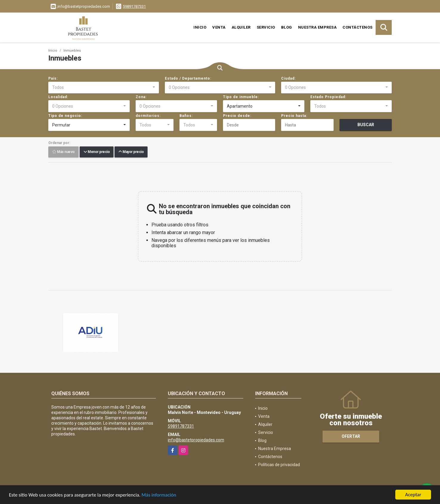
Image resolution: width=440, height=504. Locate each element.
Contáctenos (358, 27)
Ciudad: (288, 78)
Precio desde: (237, 116)
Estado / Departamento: (188, 78)
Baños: (186, 116)
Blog (287, 27)
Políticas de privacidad (279, 465)
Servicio (266, 27)
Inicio (200, 27)
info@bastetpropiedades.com (196, 440)
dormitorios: (148, 116)
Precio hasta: (294, 116)
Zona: (141, 97)
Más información (159, 495)
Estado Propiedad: (328, 97)
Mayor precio (131, 152)
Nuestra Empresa (317, 27)
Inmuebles (72, 51)
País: (53, 78)
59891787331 (134, 6)
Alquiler (241, 27)
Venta (219, 27)
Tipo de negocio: (65, 116)
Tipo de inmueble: (241, 97)
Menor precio (97, 152)
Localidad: (58, 97)
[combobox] (104, 88)
